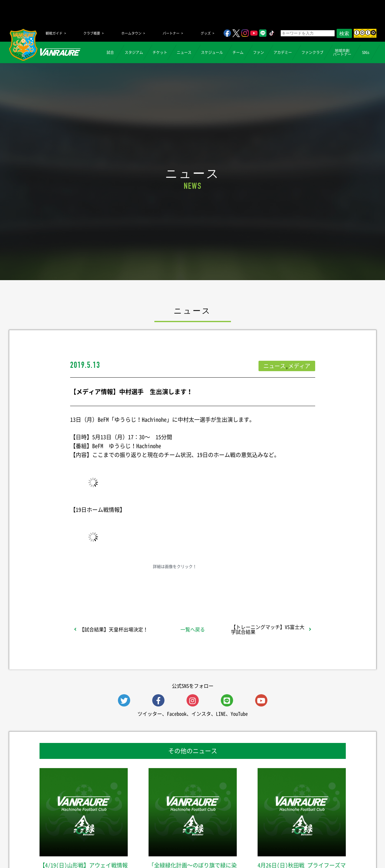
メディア (299, 366)
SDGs (366, 52)
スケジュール (212, 52)
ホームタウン (131, 33)
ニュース (184, 52)
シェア (119, 587)
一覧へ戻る (193, 629)
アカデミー (283, 52)
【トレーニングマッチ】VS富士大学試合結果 (268, 629)
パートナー (171, 33)
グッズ (206, 33)
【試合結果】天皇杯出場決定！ (114, 629)
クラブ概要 (92, 33)
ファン (259, 52)
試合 (110, 52)
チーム (238, 52)
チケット (160, 52)
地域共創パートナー (342, 52)
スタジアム (134, 52)
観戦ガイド (54, 33)
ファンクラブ (312, 52)
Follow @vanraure (254, 587)
